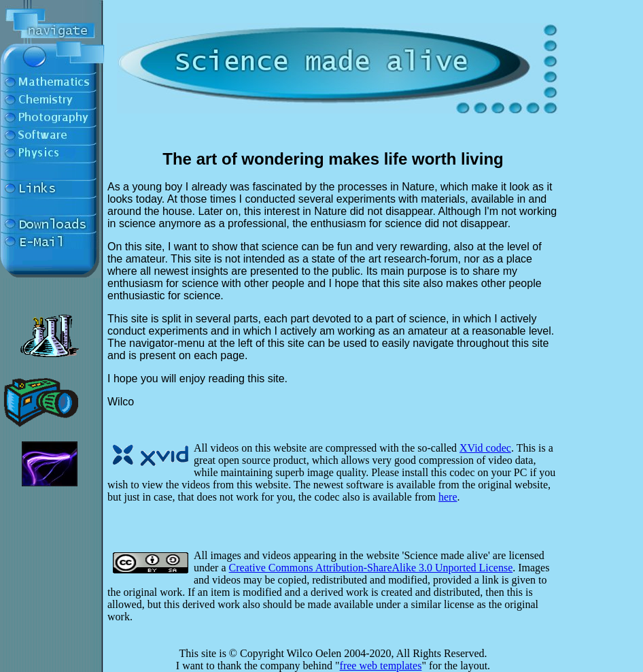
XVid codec (485, 448)
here (448, 497)
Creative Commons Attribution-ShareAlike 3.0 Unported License (371, 568)
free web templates (381, 666)
